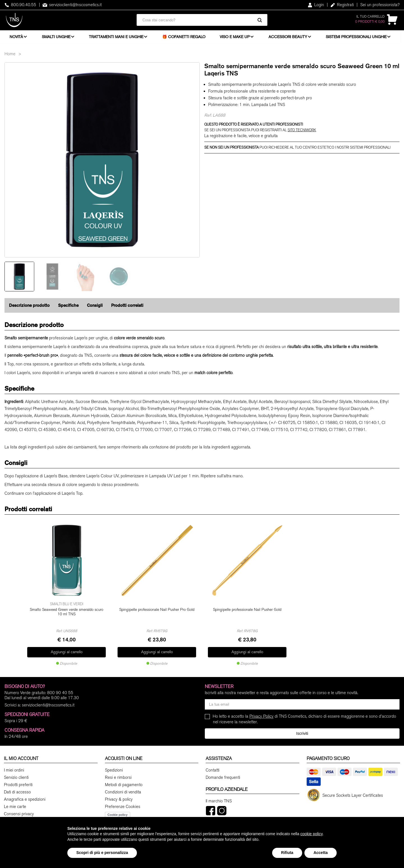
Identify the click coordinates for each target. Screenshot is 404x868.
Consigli (95, 308)
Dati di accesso (17, 791)
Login (316, 5)
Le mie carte (15, 806)
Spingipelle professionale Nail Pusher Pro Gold (157, 611)
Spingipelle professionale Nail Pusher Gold (247, 611)
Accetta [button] (321, 853)
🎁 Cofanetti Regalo (185, 38)
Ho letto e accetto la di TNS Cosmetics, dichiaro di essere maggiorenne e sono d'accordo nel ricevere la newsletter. (305, 718)
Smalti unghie (57, 38)
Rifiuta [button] (287, 853)
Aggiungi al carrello (67, 652)
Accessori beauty (290, 38)
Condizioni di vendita (123, 791)
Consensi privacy (19, 813)
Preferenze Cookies (123, 806)
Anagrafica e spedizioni (25, 799)
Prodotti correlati (127, 308)
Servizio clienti (16, 777)
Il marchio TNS (219, 800)
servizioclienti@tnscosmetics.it (72, 5)
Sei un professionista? (380, 5)
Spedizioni (114, 770)
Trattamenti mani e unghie (117, 38)
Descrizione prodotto (29, 308)
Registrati (342, 5)
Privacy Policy (261, 716)
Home (10, 56)
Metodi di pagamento (124, 784)
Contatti (213, 770)
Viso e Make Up (236, 38)
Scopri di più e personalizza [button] (102, 853)
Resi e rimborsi (118, 777)
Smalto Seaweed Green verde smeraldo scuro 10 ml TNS (66, 614)
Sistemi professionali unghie (359, 38)
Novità (16, 38)
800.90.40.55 (20, 5)
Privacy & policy (119, 799)
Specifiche (68, 308)
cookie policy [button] (312, 834)
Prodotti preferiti (18, 784)
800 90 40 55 (60, 692)
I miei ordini (14, 770)
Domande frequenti (223, 777)
